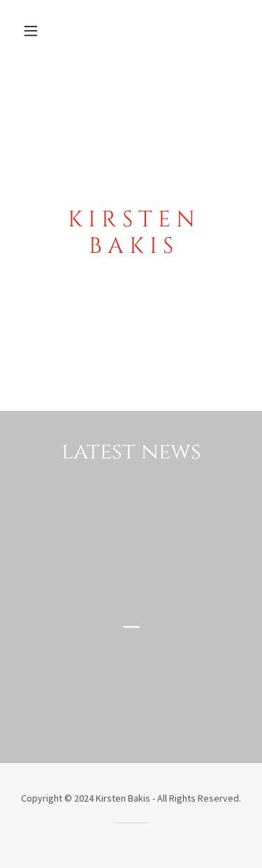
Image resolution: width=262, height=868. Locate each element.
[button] (34, 31)
